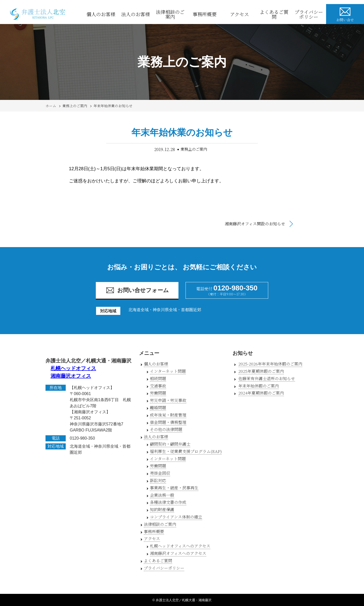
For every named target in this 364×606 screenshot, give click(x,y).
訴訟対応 (158, 480)
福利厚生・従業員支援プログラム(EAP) (186, 451)
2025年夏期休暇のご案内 (261, 371)
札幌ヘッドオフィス (73, 368)
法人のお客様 (135, 14)
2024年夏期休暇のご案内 (261, 393)
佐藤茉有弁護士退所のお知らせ (267, 378)
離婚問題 (158, 408)
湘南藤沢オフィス (71, 376)
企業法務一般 (162, 495)
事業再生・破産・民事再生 (174, 488)
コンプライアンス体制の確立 (176, 517)
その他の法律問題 (166, 429)
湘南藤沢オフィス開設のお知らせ (255, 224)
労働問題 (158, 393)
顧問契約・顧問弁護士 (170, 444)
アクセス (240, 14)
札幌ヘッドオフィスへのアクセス (180, 546)
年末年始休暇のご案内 (259, 386)
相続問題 (158, 378)
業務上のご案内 (75, 106)
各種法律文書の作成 (168, 502)
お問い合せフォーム (137, 290)
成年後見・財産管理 (168, 415)
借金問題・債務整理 (168, 422)
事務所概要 (205, 14)
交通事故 (158, 386)
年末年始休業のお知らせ (113, 106)
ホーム (51, 106)
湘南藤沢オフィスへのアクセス (178, 553)
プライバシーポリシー (309, 14)
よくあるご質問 (274, 14)
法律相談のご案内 (170, 14)
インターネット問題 (168, 371)
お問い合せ (345, 14)
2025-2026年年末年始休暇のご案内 (270, 364)
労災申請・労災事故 (168, 400)
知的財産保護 (162, 510)
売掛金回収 (160, 473)
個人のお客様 (101, 14)
